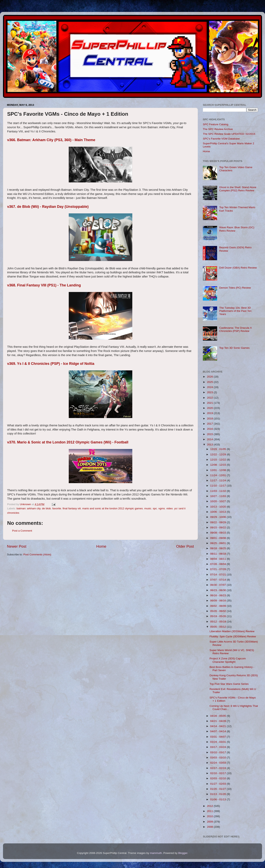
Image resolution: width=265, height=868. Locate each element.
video (169, 508)
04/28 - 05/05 (218, 716)
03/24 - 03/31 (218, 742)
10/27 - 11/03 (218, 496)
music (148, 508)
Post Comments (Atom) (37, 554)
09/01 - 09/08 (218, 538)
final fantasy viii (72, 508)
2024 (210, 387)
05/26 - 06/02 (218, 611)
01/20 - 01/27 (218, 789)
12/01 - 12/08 (218, 470)
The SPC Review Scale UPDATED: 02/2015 (229, 134)
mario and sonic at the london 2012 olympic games (113, 508)
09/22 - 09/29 (218, 522)
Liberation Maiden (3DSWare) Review (232, 631)
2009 (210, 822)
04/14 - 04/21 (218, 726)
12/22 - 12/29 (218, 454)
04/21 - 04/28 (218, 721)
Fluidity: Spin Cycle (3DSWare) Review (233, 636)
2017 (210, 424)
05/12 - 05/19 (218, 622)
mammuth (156, 853)
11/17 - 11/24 (218, 480)
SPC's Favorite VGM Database (221, 139)
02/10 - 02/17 (218, 773)
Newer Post (17, 546)
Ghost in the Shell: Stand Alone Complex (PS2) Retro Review (238, 189)
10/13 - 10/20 (218, 507)
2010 (210, 816)
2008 (210, 827)
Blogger (183, 853)
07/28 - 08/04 (218, 564)
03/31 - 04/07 (218, 737)
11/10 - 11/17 (218, 486)
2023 (210, 392)
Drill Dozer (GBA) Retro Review (238, 268)
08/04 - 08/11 (218, 559)
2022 (210, 398)
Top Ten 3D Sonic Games (234, 348)
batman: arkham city (29, 508)
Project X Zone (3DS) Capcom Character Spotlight (228, 660)
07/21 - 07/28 (218, 569)
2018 (210, 419)
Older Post (185, 546)
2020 (210, 408)
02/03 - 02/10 (218, 778)
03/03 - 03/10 (218, 758)
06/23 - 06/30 (218, 590)
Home (101, 546)
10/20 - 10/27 (218, 501)
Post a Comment (22, 531)
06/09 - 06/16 (218, 601)
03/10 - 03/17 (218, 752)
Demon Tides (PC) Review (235, 288)
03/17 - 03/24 (218, 747)
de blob (46, 508)
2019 (210, 413)
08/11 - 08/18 (218, 554)
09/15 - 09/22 (218, 527)
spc (155, 508)
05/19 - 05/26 (218, 616)
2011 (210, 811)
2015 (210, 434)
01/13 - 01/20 (218, 794)
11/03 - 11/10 (218, 491)
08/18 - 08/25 (218, 548)
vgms (162, 508)
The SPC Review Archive (218, 129)
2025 (210, 382)
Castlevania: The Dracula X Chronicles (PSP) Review (235, 329)
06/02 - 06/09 (218, 606)
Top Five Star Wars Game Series (229, 684)
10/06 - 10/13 (218, 512)
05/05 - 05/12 (218, 627)
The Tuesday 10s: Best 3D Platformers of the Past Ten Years (235, 311)
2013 (210, 445)
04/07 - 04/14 (218, 731)
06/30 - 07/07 (218, 585)
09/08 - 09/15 (218, 533)
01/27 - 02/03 (218, 784)
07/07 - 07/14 (218, 580)
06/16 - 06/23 (218, 595)
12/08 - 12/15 (218, 465)
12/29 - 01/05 (218, 449)
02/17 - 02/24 (218, 768)
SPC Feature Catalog (216, 124)
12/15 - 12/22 (218, 460)
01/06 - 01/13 (218, 799)
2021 (210, 403)
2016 (210, 429)
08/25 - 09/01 (218, 543)
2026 (210, 377)
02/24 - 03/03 (218, 763)
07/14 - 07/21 (218, 575)
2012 (210, 806)
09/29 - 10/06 (218, 517)
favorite (57, 508)
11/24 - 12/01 (218, 475)
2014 (210, 439)
